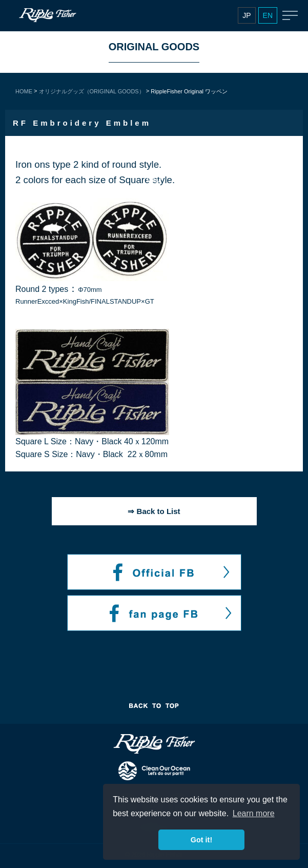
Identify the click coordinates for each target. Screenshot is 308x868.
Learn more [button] (254, 813)
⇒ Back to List (154, 511)
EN (268, 15)
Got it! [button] (201, 840)
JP (247, 15)
